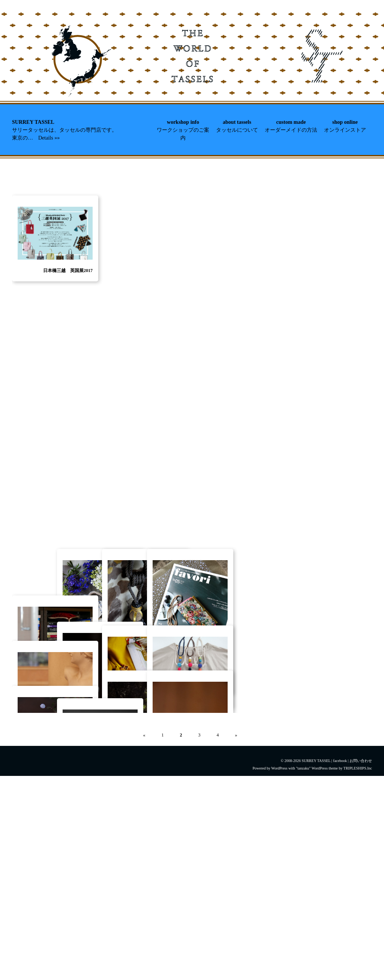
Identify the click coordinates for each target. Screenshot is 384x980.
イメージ (219, 805)
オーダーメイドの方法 (291, 130)
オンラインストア (345, 130)
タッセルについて (237, 130)
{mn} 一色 (173, 819)
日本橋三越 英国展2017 (68, 355)
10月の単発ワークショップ (111, 879)
